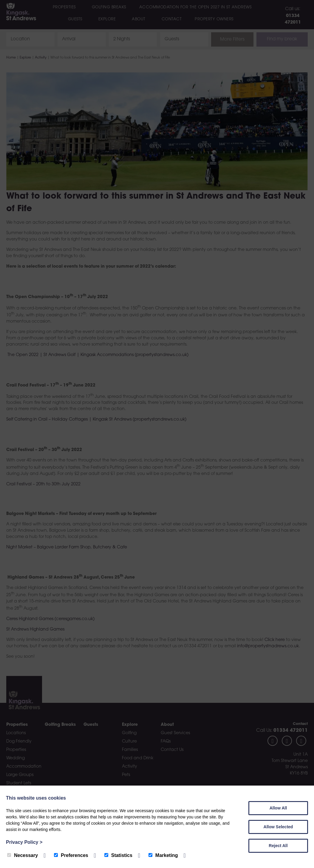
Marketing (163, 855)
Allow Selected (278, 827)
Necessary (23, 855)
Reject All (278, 846)
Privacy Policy (24, 842)
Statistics (118, 855)
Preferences (71, 855)
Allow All (278, 808)
